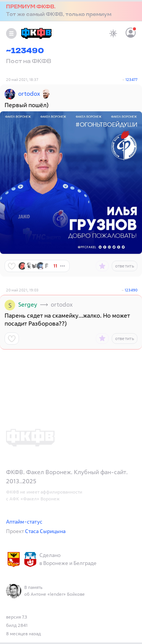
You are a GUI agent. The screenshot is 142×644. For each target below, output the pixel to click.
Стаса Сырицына (45, 531)
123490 (131, 290)
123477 (131, 80)
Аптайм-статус (24, 521)
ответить (125, 266)
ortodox (29, 93)
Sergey (28, 304)
